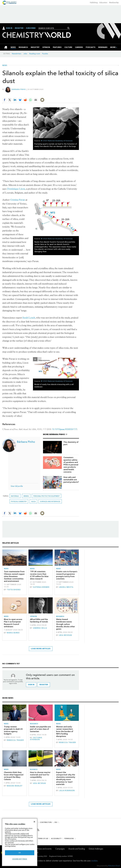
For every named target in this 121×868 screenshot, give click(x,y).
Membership (114, 3)
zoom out (39, 359)
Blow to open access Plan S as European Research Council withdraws (13, 623)
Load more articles (41, 649)
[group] (113, 47)
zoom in (35, 359)
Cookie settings (20, 859)
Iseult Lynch (29, 318)
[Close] (34, 822)
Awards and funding (77, 849)
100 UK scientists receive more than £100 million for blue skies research (39, 575)
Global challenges (96, 849)
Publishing (94, 3)
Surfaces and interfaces (50, 501)
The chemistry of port (71, 443)
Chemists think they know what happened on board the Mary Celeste (14, 776)
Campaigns (60, 849)
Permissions (69, 838)
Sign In (9, 28)
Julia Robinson (67, 791)
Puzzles (45, 54)
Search (68, 28)
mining (26, 496)
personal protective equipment (47, 496)
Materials (15, 496)
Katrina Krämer (41, 587)
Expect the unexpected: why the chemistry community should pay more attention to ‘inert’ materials (66, 778)
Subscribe (31, 28)
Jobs (25, 54)
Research (60, 616)
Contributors (46, 822)
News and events (44, 849)
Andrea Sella (40, 628)
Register (19, 28)
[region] (20, 842)
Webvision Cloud (114, 866)
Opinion (33, 616)
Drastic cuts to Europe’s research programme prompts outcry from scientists (67, 575)
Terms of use (43, 838)
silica (33, 501)
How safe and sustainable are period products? (71, 480)
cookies (94, 861)
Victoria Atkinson (36, 739)
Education (103, 3)
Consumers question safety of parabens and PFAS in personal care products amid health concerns (71, 465)
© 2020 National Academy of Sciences (57, 141)
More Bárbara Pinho (54, 434)
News (5, 65)
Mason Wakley (15, 786)
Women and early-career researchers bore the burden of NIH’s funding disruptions (65, 731)
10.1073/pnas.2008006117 (64, 429)
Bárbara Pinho (19, 89)
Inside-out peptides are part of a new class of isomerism (40, 729)
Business (34, 769)
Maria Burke (13, 633)
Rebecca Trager (15, 740)
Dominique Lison (16, 189)
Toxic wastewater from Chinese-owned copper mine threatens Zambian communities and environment (14, 576)
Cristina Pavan (18, 200)
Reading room (35, 54)
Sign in (31, 685)
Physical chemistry (19, 501)
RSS (56, 822)
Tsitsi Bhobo (14, 590)
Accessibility (56, 838)
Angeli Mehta (66, 587)
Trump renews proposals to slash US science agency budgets (13, 730)
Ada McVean (66, 635)
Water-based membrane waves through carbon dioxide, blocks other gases (66, 624)
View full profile (17, 486)
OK (20, 853)
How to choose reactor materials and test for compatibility (40, 775)
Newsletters (17, 54)
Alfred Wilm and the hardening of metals (39, 620)
